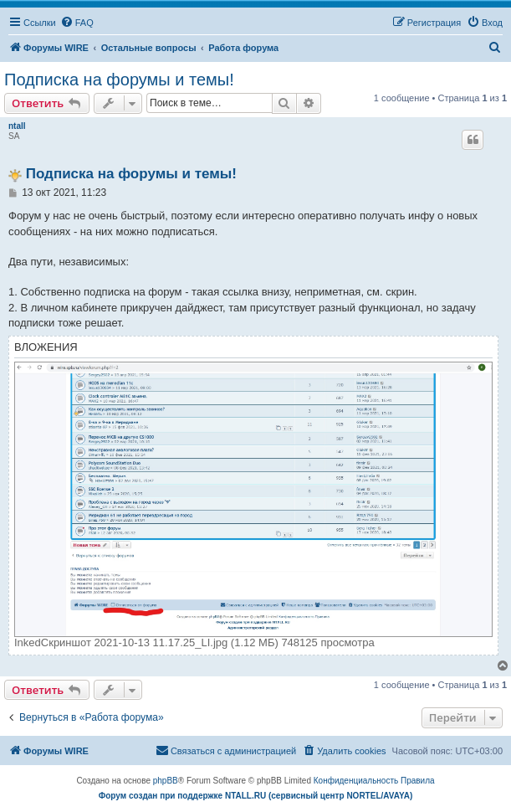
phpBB (166, 781)
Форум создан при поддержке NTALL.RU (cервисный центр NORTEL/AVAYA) (256, 796)
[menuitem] (77, 23)
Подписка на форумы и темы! (119, 80)
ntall (17, 126)
